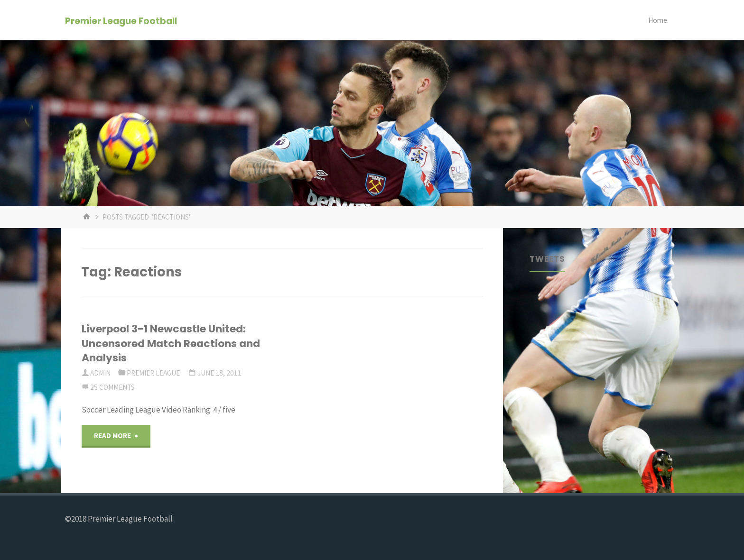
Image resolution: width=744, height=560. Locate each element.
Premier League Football (121, 21)
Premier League (153, 373)
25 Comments (112, 387)
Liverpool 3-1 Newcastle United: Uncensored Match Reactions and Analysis (171, 343)
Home (658, 20)
